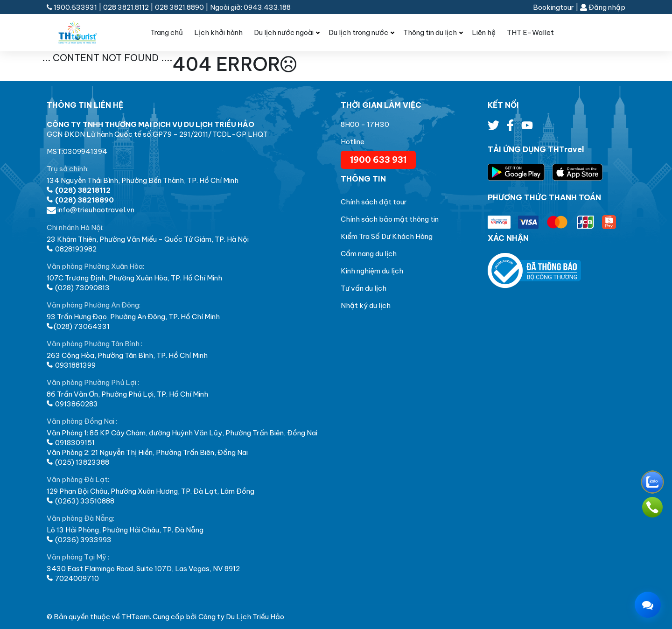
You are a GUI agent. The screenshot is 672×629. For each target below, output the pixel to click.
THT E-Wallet (530, 32)
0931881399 (71, 365)
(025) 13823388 (78, 462)
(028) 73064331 (78, 326)
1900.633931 (73, 7)
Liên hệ (484, 32)
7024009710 (73, 578)
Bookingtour (553, 7)
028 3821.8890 (179, 7)
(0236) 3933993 (79, 540)
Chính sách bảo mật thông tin (390, 219)
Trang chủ (167, 32)
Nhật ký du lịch (366, 305)
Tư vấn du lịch (364, 288)
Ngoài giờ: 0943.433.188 (250, 7)
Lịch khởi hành (218, 32)
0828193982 (72, 249)
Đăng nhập (603, 7)
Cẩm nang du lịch (369, 254)
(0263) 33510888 (80, 501)
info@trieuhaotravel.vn (91, 210)
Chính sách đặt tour (374, 202)
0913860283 (72, 404)
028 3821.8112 (126, 7)
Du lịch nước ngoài (284, 32)
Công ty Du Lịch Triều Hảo (241, 617)
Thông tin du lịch (430, 32)
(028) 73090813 (78, 288)
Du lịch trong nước (358, 32)
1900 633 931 (378, 160)
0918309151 (71, 443)
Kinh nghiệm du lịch (372, 271)
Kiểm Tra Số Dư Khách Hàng (387, 236)
